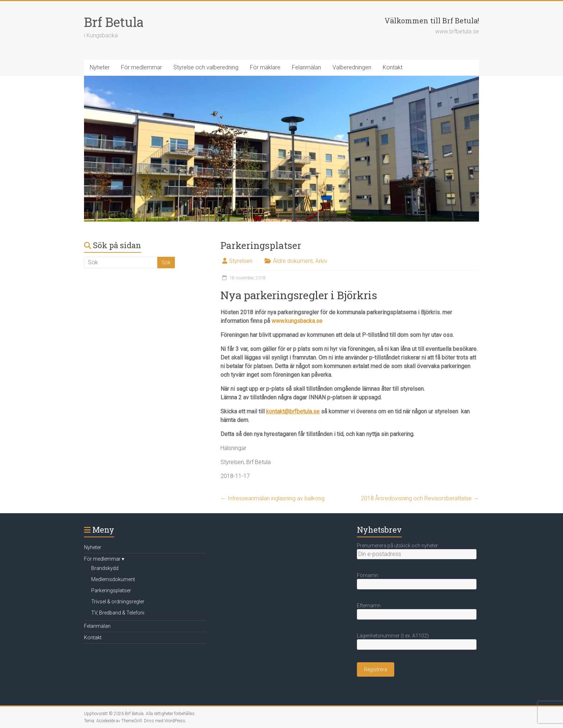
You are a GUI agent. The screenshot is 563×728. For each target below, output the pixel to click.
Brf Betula (114, 22)
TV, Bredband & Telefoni (118, 613)
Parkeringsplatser (111, 590)
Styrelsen (241, 261)
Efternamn (369, 606)
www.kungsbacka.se (297, 321)
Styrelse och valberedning (206, 67)
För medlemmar (141, 67)
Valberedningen (352, 67)
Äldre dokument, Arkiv (300, 261)
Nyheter (100, 67)
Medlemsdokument (113, 579)
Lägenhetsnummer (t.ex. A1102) (393, 636)
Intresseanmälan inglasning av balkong (273, 498)
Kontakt (393, 67)
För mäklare (265, 67)
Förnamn (367, 575)
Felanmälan (306, 67)
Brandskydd (105, 568)
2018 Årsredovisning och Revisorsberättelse (420, 498)
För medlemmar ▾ (104, 559)
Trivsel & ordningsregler (118, 602)
